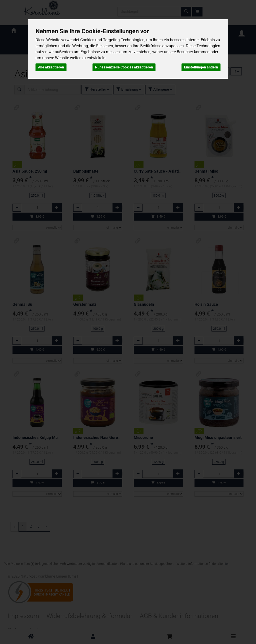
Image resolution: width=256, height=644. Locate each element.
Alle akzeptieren (51, 67)
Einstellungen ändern (201, 67)
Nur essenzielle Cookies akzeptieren (124, 67)
